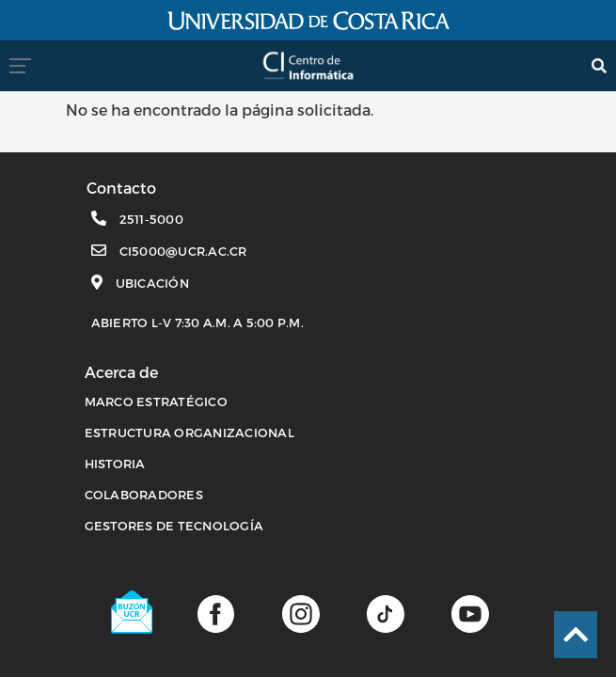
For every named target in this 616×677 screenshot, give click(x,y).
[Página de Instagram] (300, 613)
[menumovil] (26, 65)
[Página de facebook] (216, 613)
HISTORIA (115, 464)
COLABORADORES (144, 495)
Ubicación (152, 283)
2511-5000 (151, 219)
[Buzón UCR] (133, 612)
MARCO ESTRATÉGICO (156, 401)
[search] (599, 65)
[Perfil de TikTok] (385, 613)
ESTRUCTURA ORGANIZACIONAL (190, 433)
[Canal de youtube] (470, 613)
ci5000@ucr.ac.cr (183, 251)
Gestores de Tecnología (174, 526)
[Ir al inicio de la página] (576, 635)
